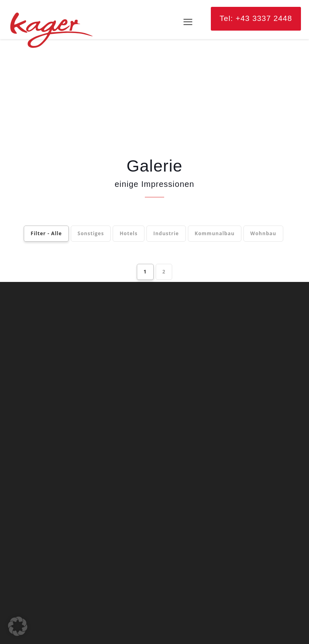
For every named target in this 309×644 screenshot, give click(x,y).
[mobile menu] (188, 22)
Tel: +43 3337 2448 (256, 18)
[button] (18, 626)
